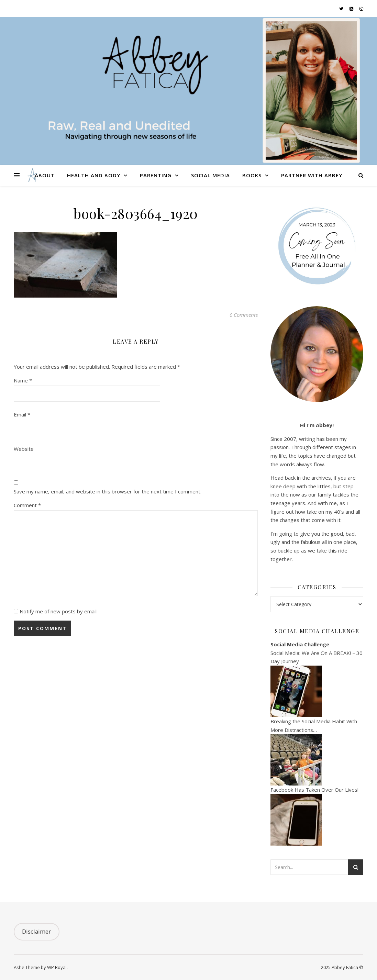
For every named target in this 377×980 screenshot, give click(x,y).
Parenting (156, 175)
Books (252, 175)
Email (22, 414)
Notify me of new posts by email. (59, 611)
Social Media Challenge (300, 644)
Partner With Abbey (312, 175)
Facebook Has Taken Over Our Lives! (314, 790)
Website (24, 449)
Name (23, 380)
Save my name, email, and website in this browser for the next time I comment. (108, 491)
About (45, 175)
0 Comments (244, 315)
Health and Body (94, 175)
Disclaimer (36, 931)
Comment (27, 505)
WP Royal (57, 967)
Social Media (210, 175)
